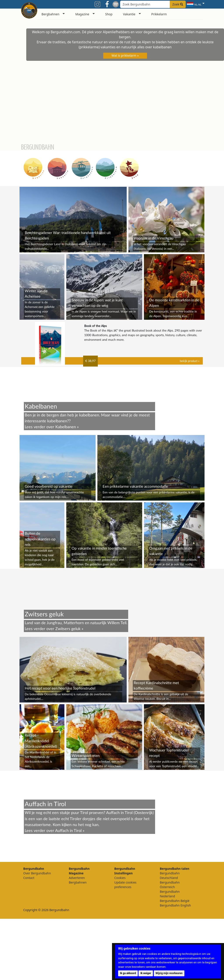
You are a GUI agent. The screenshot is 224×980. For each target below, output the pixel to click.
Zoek (178, 4)
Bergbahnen (78, 944)
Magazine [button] (82, 14)
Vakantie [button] (129, 14)
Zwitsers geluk (68, 690)
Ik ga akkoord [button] (128, 973)
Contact (29, 939)
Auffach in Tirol (68, 892)
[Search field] (153, 4)
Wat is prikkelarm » (125, 55)
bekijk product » (190, 361)
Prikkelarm (159, 14)
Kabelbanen (66, 427)
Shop (109, 14)
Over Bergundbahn (37, 934)
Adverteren (77, 939)
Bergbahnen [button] (51, 14)
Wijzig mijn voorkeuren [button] (169, 973)
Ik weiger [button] (146, 973)
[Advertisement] (112, 599)
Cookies (120, 939)
